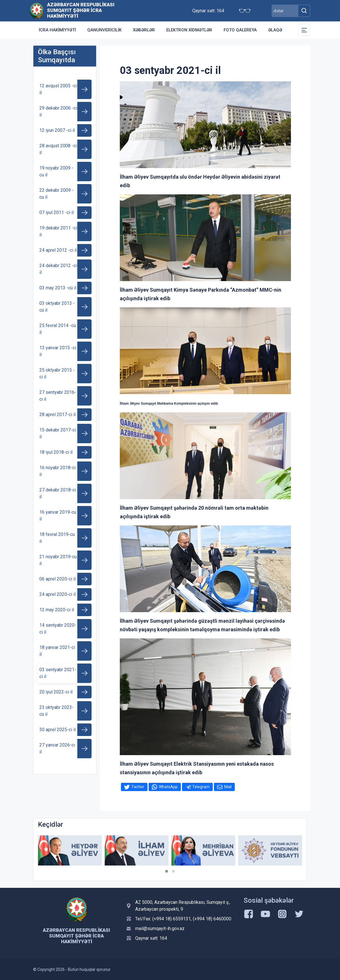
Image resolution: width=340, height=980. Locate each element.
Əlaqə (275, 30)
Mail (228, 787)
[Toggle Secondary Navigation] (304, 30)
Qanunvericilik (104, 30)
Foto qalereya (240, 30)
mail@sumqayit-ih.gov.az (160, 928)
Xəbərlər (144, 30)
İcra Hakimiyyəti (57, 30)
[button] (167, 871)
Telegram (201, 787)
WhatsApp (168, 787)
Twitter (138, 787)
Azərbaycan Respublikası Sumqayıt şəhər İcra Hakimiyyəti (81, 10)
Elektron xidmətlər (189, 30)
